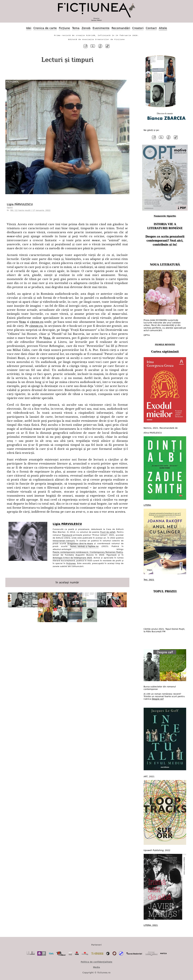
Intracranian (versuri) (64, 540)
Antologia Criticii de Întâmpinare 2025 (72, 557)
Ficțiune (64, 28)
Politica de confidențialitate (96, 961)
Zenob (86, 28)
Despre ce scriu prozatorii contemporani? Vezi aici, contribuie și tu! (165, 240)
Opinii (10, 207)
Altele (163, 28)
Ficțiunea (71, 563)
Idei (29, 28)
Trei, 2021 (149, 579)
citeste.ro (37, 322)
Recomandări (121, 28)
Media (96, 966)
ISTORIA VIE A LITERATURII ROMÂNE (165, 225)
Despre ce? (158, 698)
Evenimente (101, 28)
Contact (151, 28)
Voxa (22, 322)
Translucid (67, 535)
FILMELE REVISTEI (165, 344)
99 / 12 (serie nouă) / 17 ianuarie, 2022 (30, 210)
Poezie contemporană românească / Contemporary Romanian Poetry (88, 552)
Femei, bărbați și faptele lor (84, 546)
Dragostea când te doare (80, 543)
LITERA (147, 504)
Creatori (138, 28)
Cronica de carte (45, 28)
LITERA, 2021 (151, 924)
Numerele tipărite (165, 215)
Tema (76, 28)
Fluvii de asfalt (108, 532)
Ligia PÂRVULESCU (20, 204)
